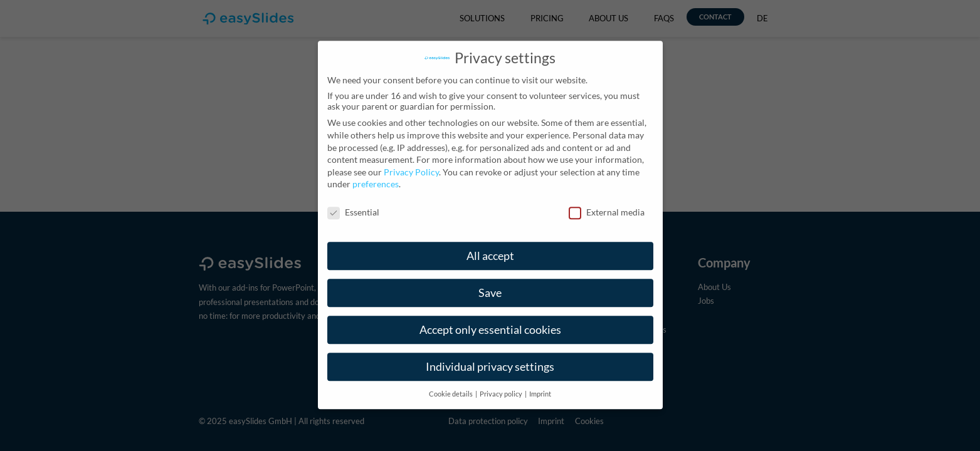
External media (607, 202)
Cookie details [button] (451, 383)
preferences (376, 174)
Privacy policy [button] (502, 383)
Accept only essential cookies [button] (490, 320)
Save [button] (490, 283)
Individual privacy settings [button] (490, 357)
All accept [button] (490, 246)
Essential (353, 202)
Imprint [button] (540, 383)
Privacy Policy (411, 162)
